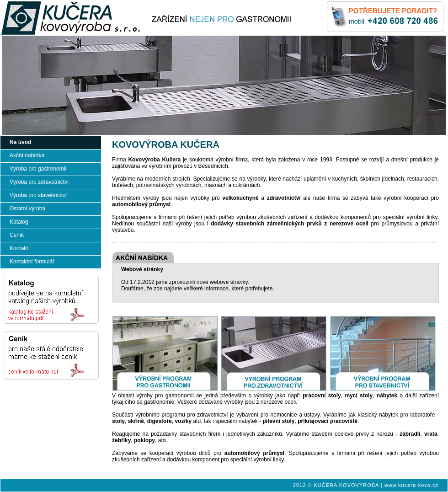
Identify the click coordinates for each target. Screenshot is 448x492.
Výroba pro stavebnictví (38, 195)
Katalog (19, 222)
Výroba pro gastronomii (38, 169)
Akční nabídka (27, 155)
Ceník (17, 235)
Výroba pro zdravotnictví (39, 182)
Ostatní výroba (27, 209)
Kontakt (19, 248)
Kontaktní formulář (32, 262)
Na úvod (20, 142)
